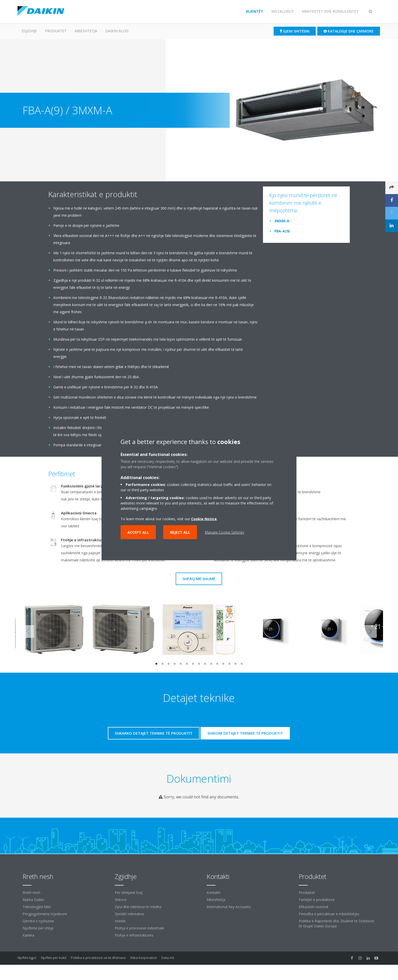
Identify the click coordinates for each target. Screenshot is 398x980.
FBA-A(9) (282, 231)
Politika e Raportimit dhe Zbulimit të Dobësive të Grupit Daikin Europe (336, 923)
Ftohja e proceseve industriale (139, 928)
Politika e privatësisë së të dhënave (98, 958)
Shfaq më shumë (199, 579)
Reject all (180, 532)
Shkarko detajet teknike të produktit (154, 733)
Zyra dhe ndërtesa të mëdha (138, 907)
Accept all (138, 532)
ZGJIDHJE (29, 31)
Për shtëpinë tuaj (129, 892)
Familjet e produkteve (317, 900)
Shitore (121, 900)
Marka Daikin (33, 900)
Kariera (28, 935)
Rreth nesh (31, 892)
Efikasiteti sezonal (313, 907)
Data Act (168, 958)
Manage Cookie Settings (225, 532)
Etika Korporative (144, 958)
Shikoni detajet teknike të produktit (245, 733)
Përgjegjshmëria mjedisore (45, 914)
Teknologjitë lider (37, 907)
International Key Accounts (229, 907)
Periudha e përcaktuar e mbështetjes (329, 914)
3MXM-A (282, 221)
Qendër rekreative (129, 914)
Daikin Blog (117, 31)
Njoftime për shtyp (38, 928)
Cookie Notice (204, 519)
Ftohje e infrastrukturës (134, 935)
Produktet (56, 31)
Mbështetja (86, 31)
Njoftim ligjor (27, 958)
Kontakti (213, 892)
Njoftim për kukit (54, 958)
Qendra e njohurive (38, 921)
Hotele (120, 921)
